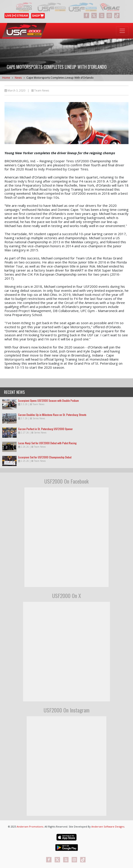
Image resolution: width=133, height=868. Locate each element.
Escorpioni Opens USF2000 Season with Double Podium (48, 401)
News (18, 78)
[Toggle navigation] (122, 31)
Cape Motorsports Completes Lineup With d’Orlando (60, 78)
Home (6, 78)
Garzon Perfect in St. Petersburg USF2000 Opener (45, 429)
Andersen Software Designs (108, 827)
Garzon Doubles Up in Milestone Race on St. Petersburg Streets (52, 415)
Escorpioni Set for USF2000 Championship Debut (45, 457)
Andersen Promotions (30, 827)
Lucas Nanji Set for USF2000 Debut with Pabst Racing (47, 443)
